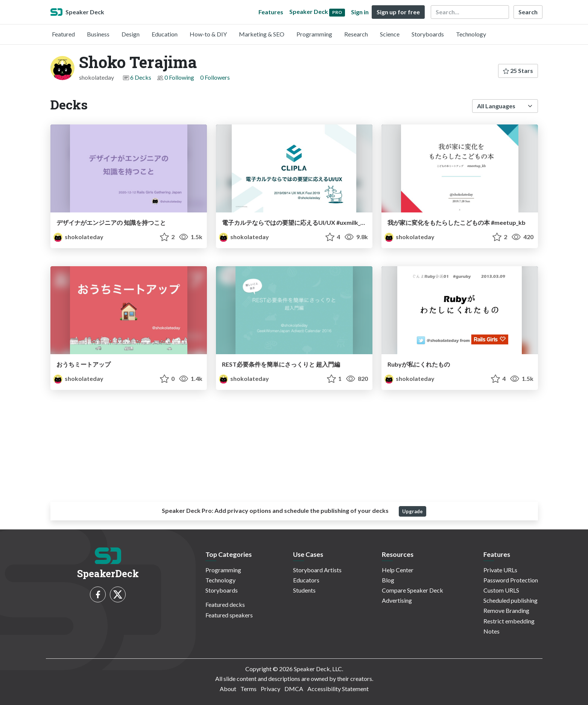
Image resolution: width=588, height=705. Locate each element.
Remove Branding (506, 610)
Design (131, 34)
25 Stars (518, 70)
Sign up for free (398, 12)
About (228, 689)
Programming (314, 34)
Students (304, 590)
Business (98, 34)
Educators (306, 580)
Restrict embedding (509, 621)
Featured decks (225, 604)
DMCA (294, 689)
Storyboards (428, 34)
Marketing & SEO (262, 34)
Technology (471, 34)
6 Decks (141, 77)
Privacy (270, 689)
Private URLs (500, 570)
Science (390, 34)
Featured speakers (229, 615)
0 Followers (215, 77)
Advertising (397, 600)
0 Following (179, 77)
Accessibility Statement (338, 689)
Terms (248, 689)
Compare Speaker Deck (413, 590)
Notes (492, 631)
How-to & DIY (208, 34)
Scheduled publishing (511, 600)
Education (165, 34)
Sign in (360, 12)
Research (356, 34)
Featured (63, 34)
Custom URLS (501, 590)
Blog (388, 580)
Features (271, 12)
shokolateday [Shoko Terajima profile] (78, 237)
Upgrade (413, 511)
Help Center (398, 570)
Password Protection (511, 580)
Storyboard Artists (317, 570)
